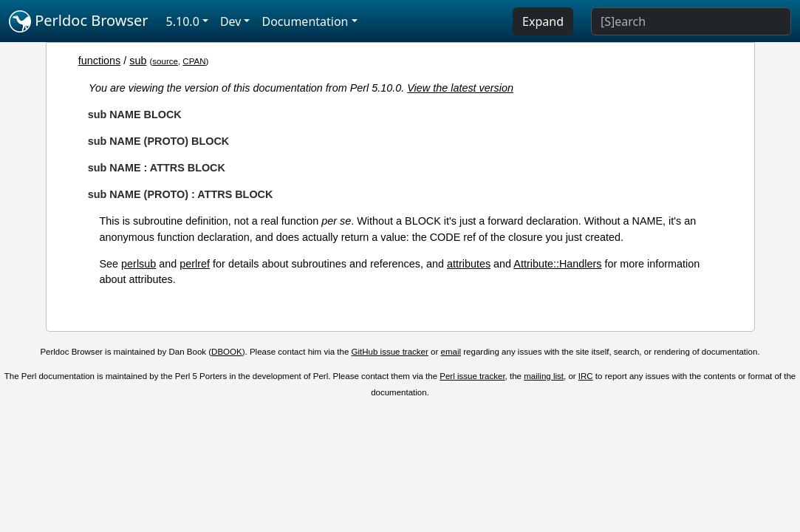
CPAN (194, 61)
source (165, 61)
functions (100, 61)
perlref (195, 264)
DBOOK (227, 352)
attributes (469, 264)
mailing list (544, 376)
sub (138, 61)
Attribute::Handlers (557, 264)
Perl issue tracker (472, 376)
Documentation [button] (305, 21)
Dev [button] (231, 21)
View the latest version (460, 88)
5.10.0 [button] (183, 21)
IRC (586, 376)
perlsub (139, 264)
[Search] (691, 21)
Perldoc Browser (79, 21)
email (451, 352)
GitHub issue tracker (390, 352)
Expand (543, 21)
